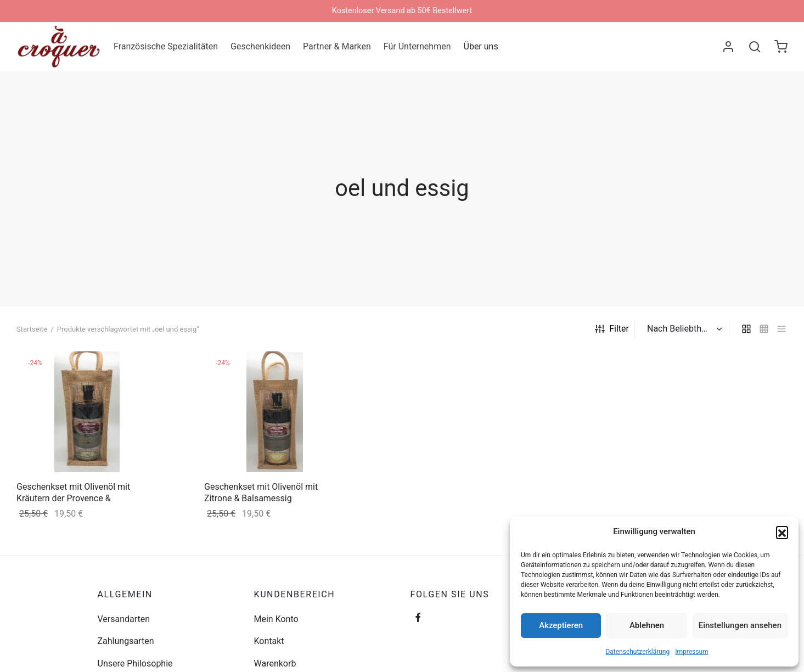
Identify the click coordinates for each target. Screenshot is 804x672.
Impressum (691, 652)
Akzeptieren (561, 625)
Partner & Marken (337, 46)
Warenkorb (275, 663)
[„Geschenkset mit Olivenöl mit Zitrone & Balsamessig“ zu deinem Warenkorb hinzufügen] (328, 367)
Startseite (32, 329)
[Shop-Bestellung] (683, 329)
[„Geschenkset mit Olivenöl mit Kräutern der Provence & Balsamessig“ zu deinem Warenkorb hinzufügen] (140, 367)
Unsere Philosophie (135, 663)
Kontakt (269, 641)
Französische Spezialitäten (166, 46)
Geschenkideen (260, 46)
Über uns (481, 46)
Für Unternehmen (417, 46)
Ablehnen (647, 625)
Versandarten (124, 619)
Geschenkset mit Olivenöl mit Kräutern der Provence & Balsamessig (73, 498)
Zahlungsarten (126, 641)
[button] (782, 532)
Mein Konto (276, 619)
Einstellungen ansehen (740, 625)
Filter (612, 329)
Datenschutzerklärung (637, 652)
